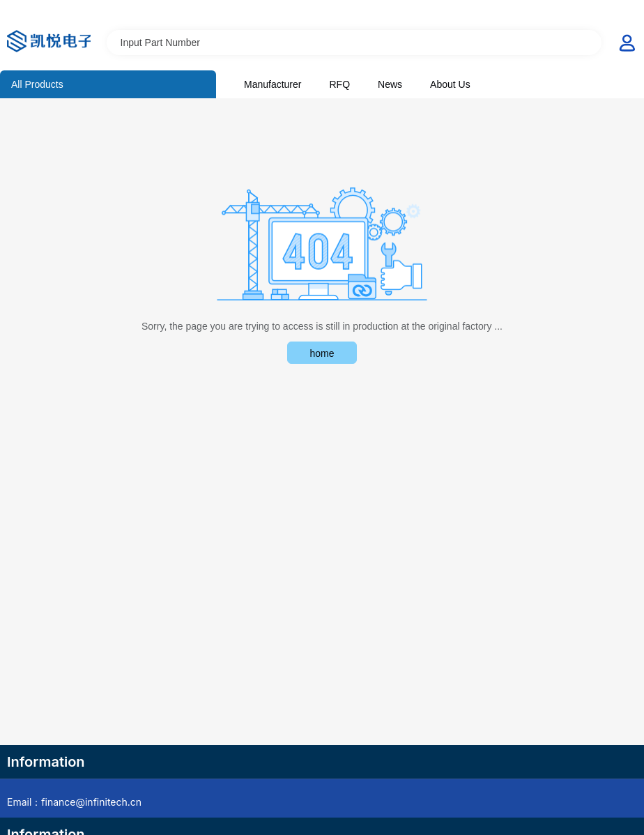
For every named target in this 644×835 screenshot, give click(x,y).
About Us (450, 84)
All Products (37, 84)
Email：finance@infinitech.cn (74, 802)
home (322, 353)
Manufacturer (273, 84)
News (390, 84)
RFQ (339, 84)
